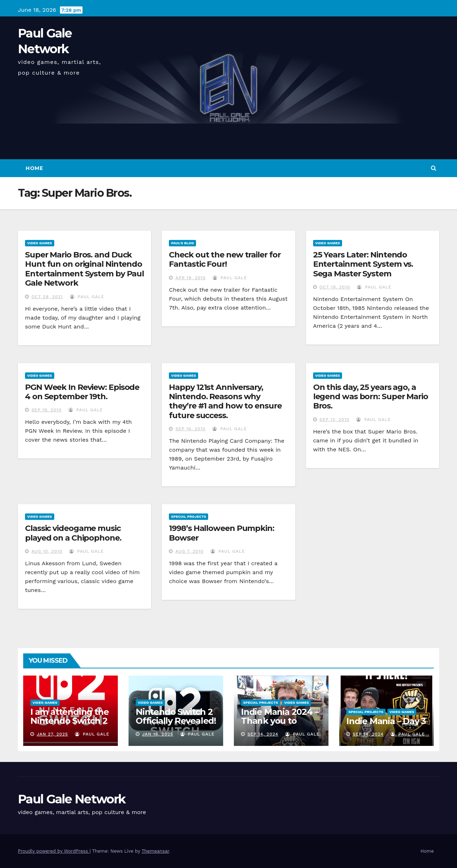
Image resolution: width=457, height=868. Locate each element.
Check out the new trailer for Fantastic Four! (225, 259)
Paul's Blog (182, 243)
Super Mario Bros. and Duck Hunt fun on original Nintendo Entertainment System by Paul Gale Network (84, 269)
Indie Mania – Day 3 (386, 721)
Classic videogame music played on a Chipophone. (73, 533)
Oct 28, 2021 (47, 297)
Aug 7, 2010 (189, 551)
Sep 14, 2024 (263, 734)
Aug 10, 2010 (47, 551)
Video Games (40, 243)
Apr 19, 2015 (190, 278)
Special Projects (189, 516)
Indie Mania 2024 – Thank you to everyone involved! (280, 721)
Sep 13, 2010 (335, 420)
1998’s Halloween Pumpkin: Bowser (222, 533)
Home (34, 168)
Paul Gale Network (72, 799)
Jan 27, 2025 (52, 734)
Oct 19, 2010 (335, 287)
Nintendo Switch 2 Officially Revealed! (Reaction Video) (176, 721)
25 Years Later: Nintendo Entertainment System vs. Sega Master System (363, 264)
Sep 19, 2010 (47, 410)
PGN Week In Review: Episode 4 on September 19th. (82, 392)
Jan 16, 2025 (158, 734)
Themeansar (155, 851)
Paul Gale (87, 297)
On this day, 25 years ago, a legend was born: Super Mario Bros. (371, 397)
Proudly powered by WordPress (54, 851)
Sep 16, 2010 (190, 429)
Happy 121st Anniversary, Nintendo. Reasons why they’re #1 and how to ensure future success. (225, 401)
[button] (434, 168)
